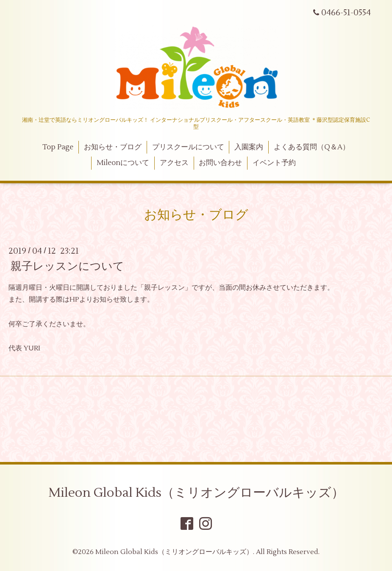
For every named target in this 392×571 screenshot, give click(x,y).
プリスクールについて (188, 147)
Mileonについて (123, 163)
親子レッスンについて (67, 266)
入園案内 (249, 147)
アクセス (174, 163)
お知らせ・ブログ (113, 147)
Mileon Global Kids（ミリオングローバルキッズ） (196, 493)
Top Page (58, 147)
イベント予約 (274, 163)
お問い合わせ (220, 163)
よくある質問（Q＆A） (312, 147)
